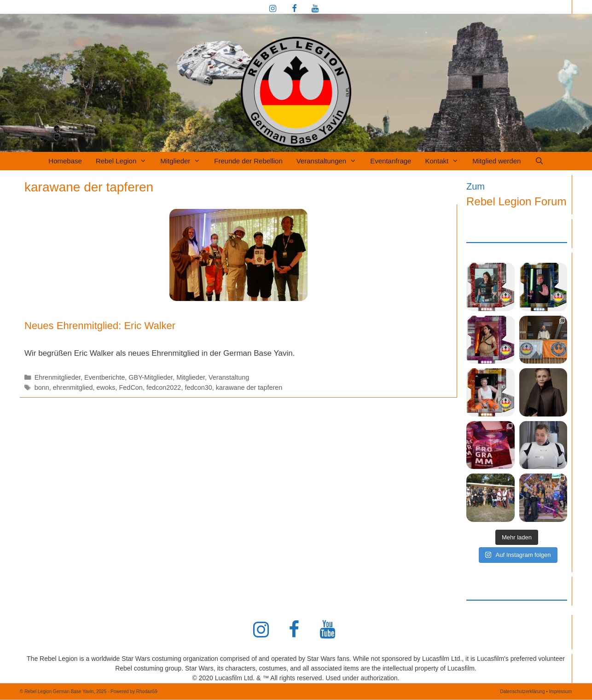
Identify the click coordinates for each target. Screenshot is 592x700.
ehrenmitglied (73, 388)
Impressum (560, 691)
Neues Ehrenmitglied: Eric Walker (100, 326)
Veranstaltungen (330, 161)
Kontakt (445, 161)
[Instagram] (273, 9)
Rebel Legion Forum (516, 201)
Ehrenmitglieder (58, 377)
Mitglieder (184, 161)
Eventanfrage (391, 161)
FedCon (131, 388)
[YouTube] (315, 9)
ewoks (106, 388)
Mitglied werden (496, 161)
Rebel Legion (125, 161)
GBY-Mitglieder (151, 377)
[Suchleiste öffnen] (539, 161)
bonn (42, 388)
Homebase (65, 161)
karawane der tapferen (249, 388)
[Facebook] (294, 9)
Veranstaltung (229, 377)
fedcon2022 (164, 388)
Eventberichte (104, 377)
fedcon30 (198, 388)
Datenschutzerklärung (522, 691)
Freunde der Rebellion (248, 161)
